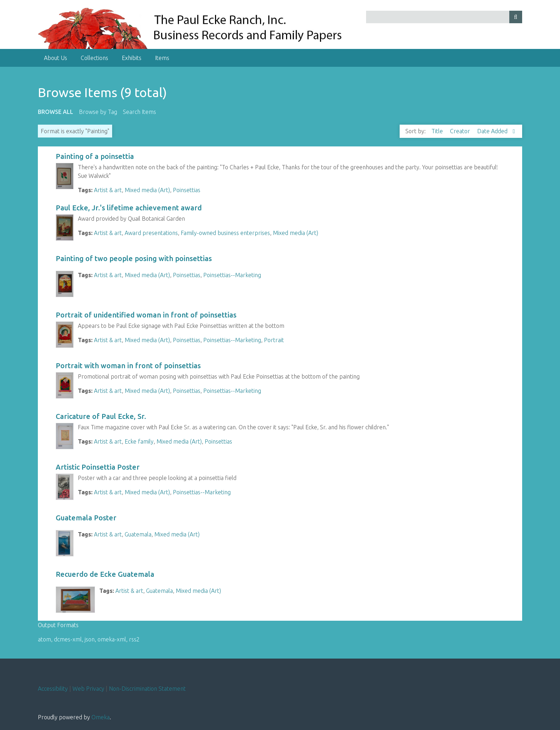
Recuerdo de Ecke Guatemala (105, 574)
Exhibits (132, 58)
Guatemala (138, 534)
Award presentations (151, 233)
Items (162, 58)
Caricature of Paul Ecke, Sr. (101, 416)
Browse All (56, 112)
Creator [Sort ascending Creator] (461, 131)
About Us (56, 58)
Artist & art (108, 190)
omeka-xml (112, 639)
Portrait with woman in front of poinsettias (128, 366)
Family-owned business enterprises (225, 233)
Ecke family (139, 441)
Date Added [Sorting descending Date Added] (493, 131)
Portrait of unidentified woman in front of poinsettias (146, 315)
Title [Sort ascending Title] (438, 131)
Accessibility (53, 689)
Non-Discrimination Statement (147, 689)
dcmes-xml (68, 639)
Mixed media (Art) (147, 190)
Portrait (274, 340)
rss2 (134, 639)
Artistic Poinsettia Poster (98, 467)
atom (44, 639)
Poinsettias (187, 190)
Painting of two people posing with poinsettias (134, 258)
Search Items (139, 112)
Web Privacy (88, 689)
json (90, 639)
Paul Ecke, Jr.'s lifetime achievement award (129, 208)
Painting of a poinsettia (95, 156)
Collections (94, 58)
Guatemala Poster (86, 518)
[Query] (444, 17)
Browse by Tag (98, 112)
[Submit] (516, 17)
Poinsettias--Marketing (232, 275)
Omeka (101, 717)
